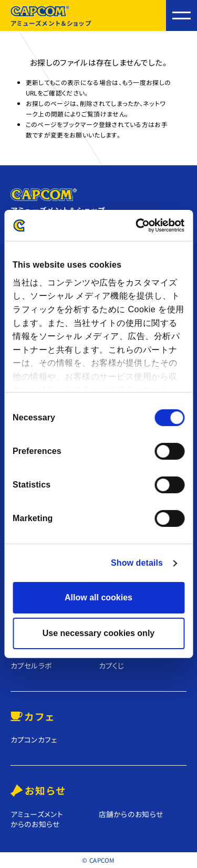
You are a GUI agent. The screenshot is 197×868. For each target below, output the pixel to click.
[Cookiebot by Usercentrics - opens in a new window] (140, 225)
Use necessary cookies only (98, 633)
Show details (137, 563)
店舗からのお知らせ (131, 814)
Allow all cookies (98, 597)
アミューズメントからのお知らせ (37, 819)
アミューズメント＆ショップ (51, 17)
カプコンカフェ (34, 740)
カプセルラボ (32, 666)
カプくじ (112, 666)
